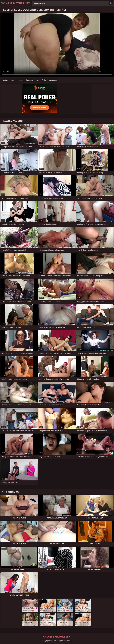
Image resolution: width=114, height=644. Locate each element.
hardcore (30, 80)
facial (44, 80)
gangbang (53, 80)
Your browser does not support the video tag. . (57, 45)
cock (38, 80)
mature (6, 80)
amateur (20, 80)
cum (13, 80)
